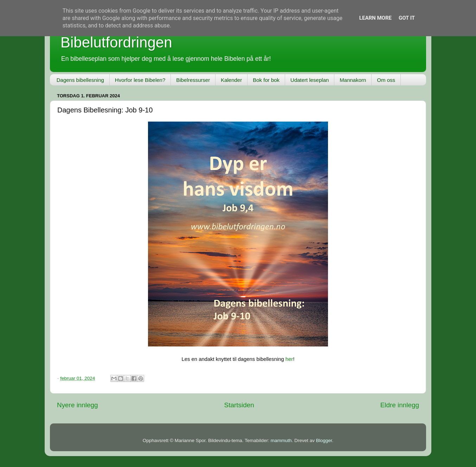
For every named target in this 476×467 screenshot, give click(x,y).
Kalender (231, 80)
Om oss (386, 80)
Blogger (324, 440)
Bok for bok (266, 80)
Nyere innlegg (78, 405)
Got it (407, 18)
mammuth (281, 440)
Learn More (375, 18)
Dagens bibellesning (80, 80)
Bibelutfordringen (116, 42)
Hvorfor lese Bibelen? (140, 80)
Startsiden (239, 405)
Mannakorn (353, 80)
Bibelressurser (193, 80)
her (289, 359)
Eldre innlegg (400, 405)
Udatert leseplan (310, 80)
